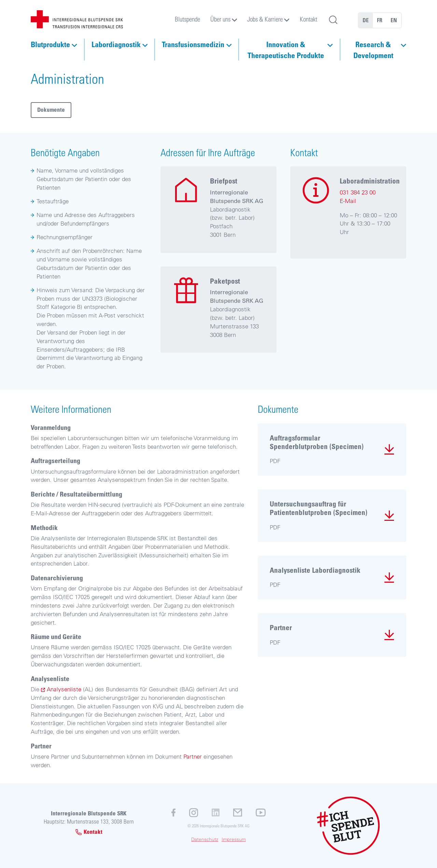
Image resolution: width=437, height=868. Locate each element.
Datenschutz (205, 839)
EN (394, 20)
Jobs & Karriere (265, 19)
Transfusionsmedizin (193, 44)
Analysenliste (64, 689)
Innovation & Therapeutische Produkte (286, 50)
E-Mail (348, 201)
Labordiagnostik (116, 44)
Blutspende (187, 19)
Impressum (234, 839)
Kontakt (308, 19)
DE (366, 20)
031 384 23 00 (358, 192)
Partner (193, 756)
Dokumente (51, 110)
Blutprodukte (50, 44)
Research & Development (373, 50)
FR (380, 20)
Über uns (220, 19)
